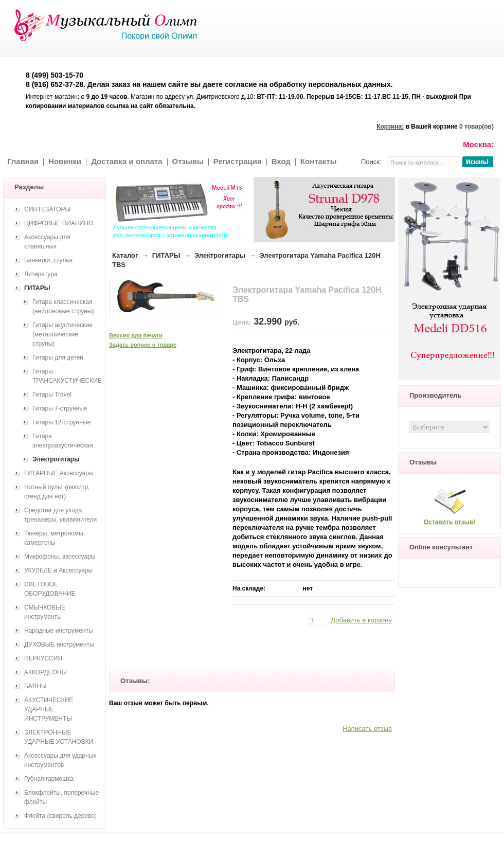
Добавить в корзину (361, 620)
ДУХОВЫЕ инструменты (59, 645)
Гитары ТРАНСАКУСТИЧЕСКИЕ (67, 376)
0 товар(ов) (476, 127)
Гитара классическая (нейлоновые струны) (63, 307)
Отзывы (188, 161)
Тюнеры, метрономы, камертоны (55, 538)
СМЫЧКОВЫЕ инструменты (45, 612)
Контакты (319, 161)
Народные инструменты (59, 631)
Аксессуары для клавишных (47, 242)
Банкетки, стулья (48, 260)
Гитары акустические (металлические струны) (62, 334)
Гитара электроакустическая (63, 441)
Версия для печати (136, 335)
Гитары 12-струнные (61, 422)
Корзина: (390, 127)
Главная (23, 161)
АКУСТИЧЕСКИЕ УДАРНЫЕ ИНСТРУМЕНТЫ (49, 709)
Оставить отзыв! (449, 522)
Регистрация (238, 161)
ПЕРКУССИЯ (43, 658)
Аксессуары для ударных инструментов (60, 760)
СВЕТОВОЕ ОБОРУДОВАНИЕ (50, 589)
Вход (281, 161)
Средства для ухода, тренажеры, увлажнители (60, 515)
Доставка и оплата (127, 161)
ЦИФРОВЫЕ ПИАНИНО (59, 223)
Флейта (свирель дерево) (60, 816)
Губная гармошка (49, 779)
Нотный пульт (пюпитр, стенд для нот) (57, 492)
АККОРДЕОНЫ (46, 672)
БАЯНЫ (35, 686)
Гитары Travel (52, 395)
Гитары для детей (58, 357)
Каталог (125, 255)
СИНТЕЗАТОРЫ (47, 209)
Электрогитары (220, 255)
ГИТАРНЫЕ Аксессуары (59, 473)
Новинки (65, 161)
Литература (41, 274)
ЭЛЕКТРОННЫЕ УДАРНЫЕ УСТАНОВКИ (59, 737)
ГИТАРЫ (166, 255)
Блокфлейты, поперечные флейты (61, 797)
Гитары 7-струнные (60, 408)
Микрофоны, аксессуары (60, 557)
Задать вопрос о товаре (143, 345)
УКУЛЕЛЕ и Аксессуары (58, 570)
